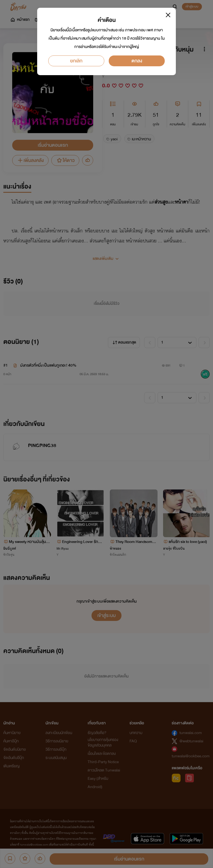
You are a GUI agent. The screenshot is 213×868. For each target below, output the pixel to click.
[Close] (168, 15)
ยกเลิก (76, 61)
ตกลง (137, 61)
